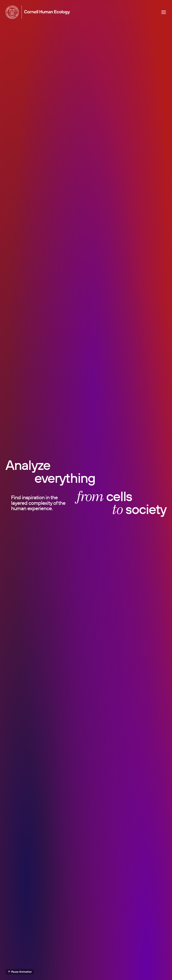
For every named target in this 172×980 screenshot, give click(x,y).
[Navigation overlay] (164, 12)
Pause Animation (21, 972)
